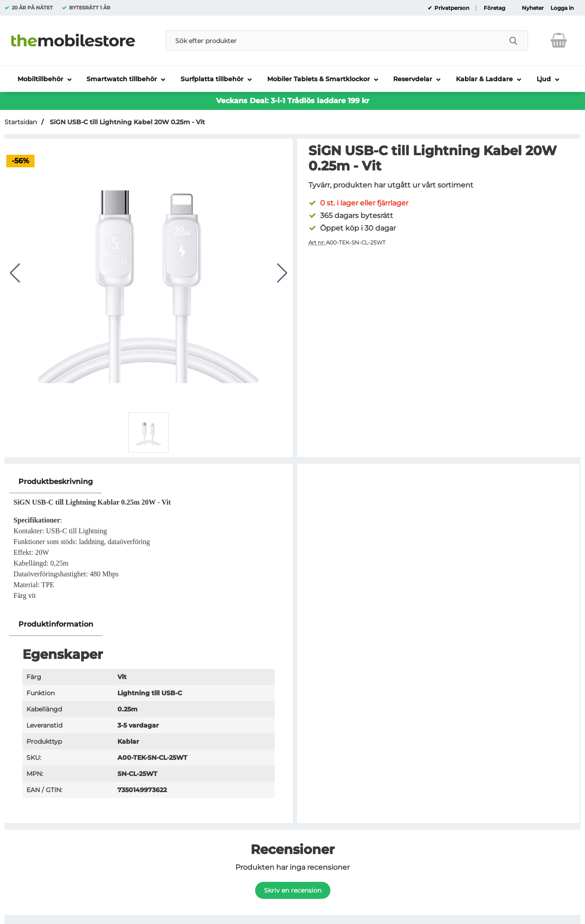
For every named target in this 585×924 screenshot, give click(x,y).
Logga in (562, 8)
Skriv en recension (293, 890)
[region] (149, 482)
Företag (494, 8)
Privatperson (451, 8)
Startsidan (21, 122)
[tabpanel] (149, 542)
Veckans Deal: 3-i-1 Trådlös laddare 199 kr (293, 101)
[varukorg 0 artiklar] (559, 40)
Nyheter (533, 8)
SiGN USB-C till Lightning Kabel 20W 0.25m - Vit (126, 122)
